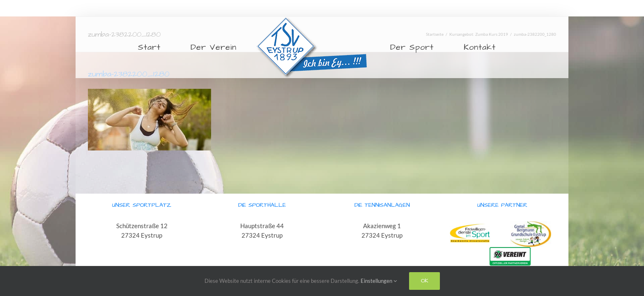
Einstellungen (379, 281)
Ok (424, 281)
